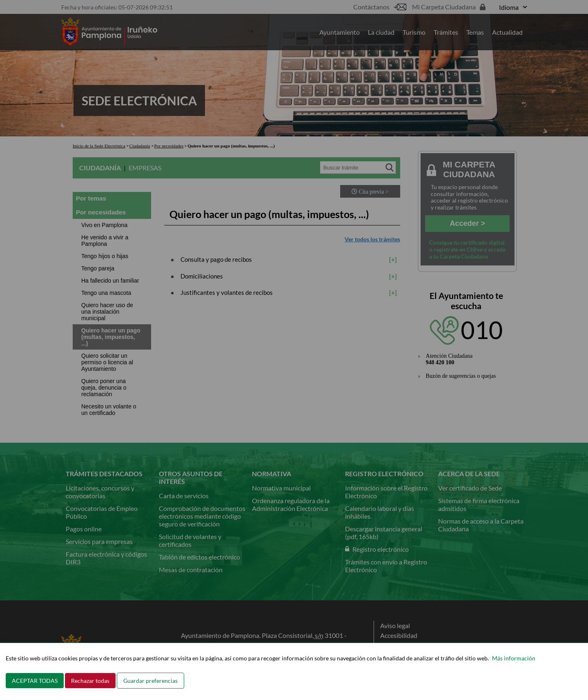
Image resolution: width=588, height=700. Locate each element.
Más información (514, 658)
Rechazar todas (90, 681)
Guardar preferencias (150, 681)
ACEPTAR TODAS (35, 681)
